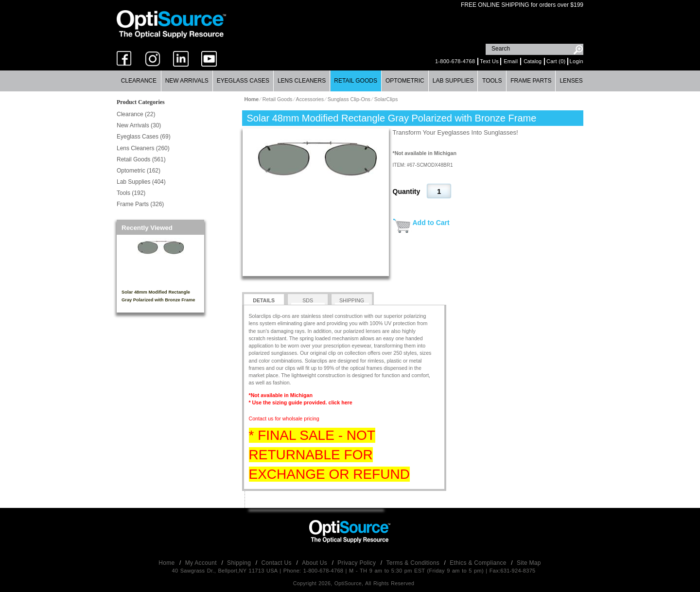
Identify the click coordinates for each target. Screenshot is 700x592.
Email (511, 61)
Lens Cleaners (302, 81)
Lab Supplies (453, 81)
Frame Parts (531, 81)
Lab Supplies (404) (141, 182)
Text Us (489, 61)
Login (577, 61)
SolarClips (386, 99)
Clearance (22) (136, 114)
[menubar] (350, 81)
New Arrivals (187, 81)
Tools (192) (131, 193)
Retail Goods (356, 81)
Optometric (405, 81)
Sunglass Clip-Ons (349, 99)
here (347, 402)
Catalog (533, 61)
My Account (202, 563)
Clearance (139, 81)
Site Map (529, 563)
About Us (315, 563)
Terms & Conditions (414, 563)
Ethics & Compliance (479, 563)
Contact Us (278, 563)
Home (167, 563)
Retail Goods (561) (141, 159)
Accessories (310, 99)
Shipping (240, 563)
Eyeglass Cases (243, 81)
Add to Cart (431, 223)
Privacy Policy (358, 563)
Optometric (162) (139, 171)
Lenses (571, 81)
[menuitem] (139, 81)
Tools (492, 81)
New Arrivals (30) (139, 125)
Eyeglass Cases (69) (144, 137)
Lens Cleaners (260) (143, 148)
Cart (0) (556, 61)
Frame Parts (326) (140, 204)
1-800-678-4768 (455, 61)
